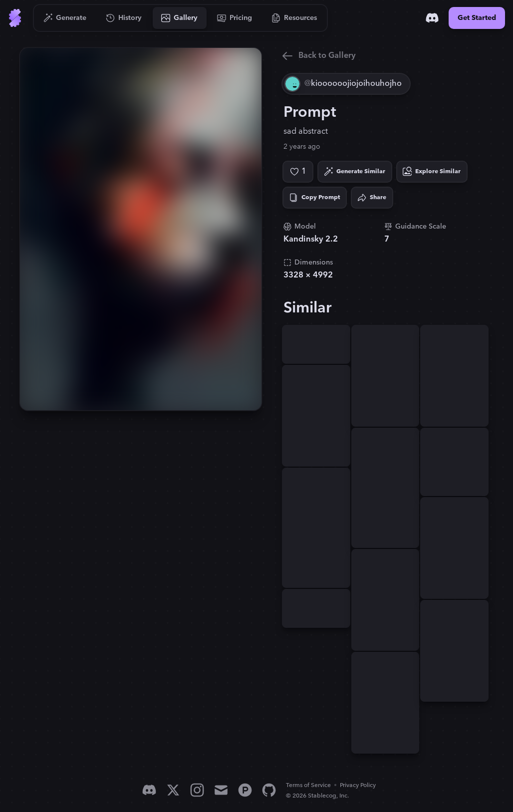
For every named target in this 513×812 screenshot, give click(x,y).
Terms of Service (308, 785)
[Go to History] (124, 18)
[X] (173, 790)
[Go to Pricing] (235, 18)
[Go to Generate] (65, 18)
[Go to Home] (15, 18)
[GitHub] (269, 790)
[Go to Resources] (294, 18)
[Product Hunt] (245, 790)
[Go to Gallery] (180, 18)
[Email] (221, 790)
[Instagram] (197, 790)
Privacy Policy (358, 785)
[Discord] (432, 18)
